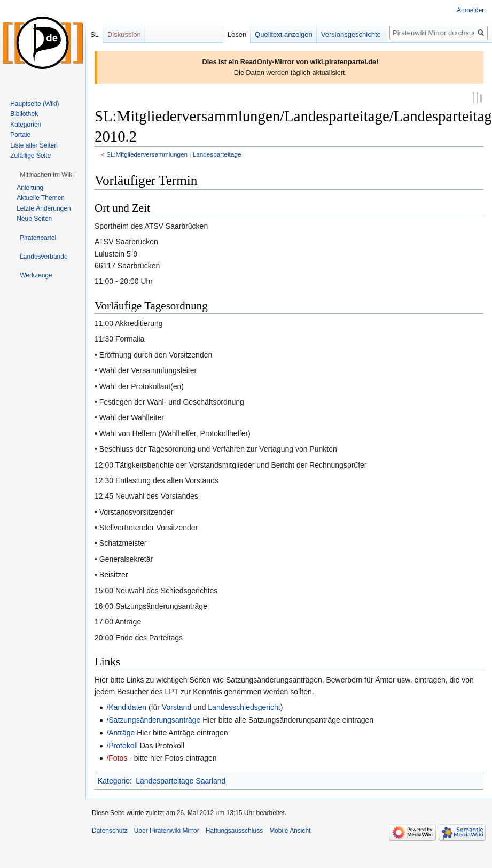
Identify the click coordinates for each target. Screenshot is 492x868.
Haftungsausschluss (234, 830)
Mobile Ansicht (290, 830)
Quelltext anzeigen (284, 34)
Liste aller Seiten (34, 145)
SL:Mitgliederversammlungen (147, 154)
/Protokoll (122, 745)
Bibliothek (24, 114)
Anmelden (471, 10)
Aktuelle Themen (41, 198)
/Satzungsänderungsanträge (153, 719)
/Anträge (120, 732)
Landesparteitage (217, 154)
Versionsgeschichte (351, 34)
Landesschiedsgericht (244, 707)
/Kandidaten (126, 707)
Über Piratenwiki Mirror (167, 830)
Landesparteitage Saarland (181, 780)
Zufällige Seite (30, 156)
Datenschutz (110, 830)
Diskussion (124, 34)
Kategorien (26, 125)
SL (95, 34)
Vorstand (177, 707)
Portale (20, 135)
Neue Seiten (34, 219)
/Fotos (117, 757)
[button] (47, 175)
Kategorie (114, 780)
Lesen (237, 34)
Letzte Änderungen (44, 208)
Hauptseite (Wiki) (34, 104)
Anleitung (30, 188)
